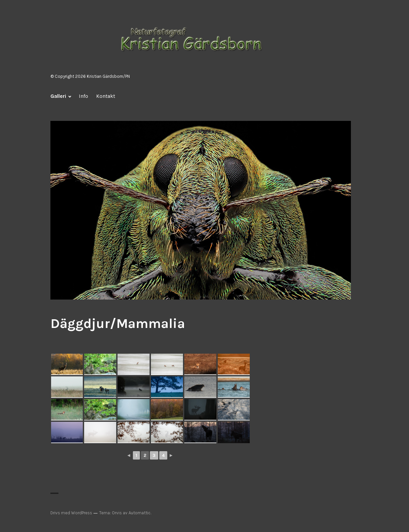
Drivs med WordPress (71, 513)
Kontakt (106, 96)
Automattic (140, 513)
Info (83, 96)
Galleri (58, 96)
